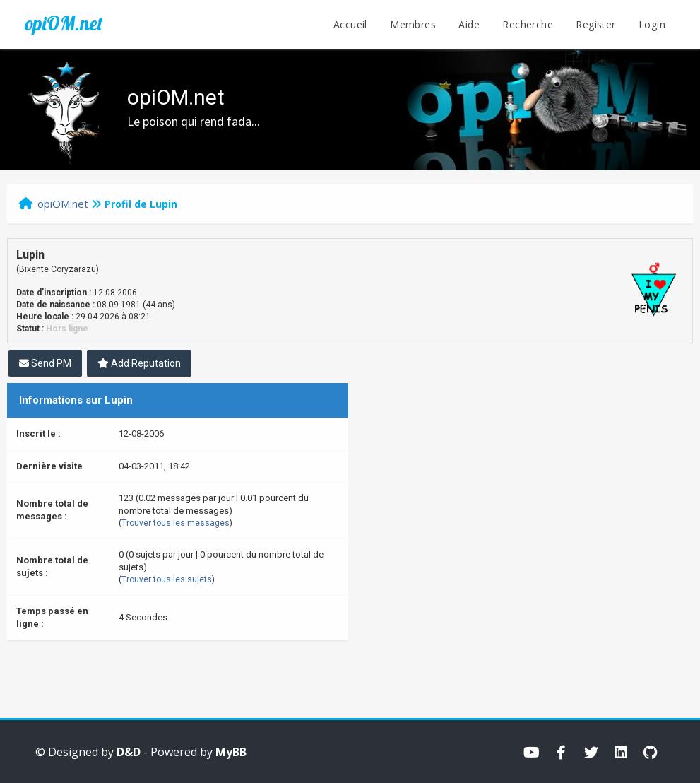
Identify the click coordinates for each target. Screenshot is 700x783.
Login (652, 24)
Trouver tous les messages (176, 523)
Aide (469, 24)
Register (595, 24)
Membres (413, 24)
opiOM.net (64, 23)
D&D (129, 752)
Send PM (45, 363)
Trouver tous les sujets (167, 579)
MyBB (231, 752)
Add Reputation (139, 363)
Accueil (350, 24)
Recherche (528, 24)
